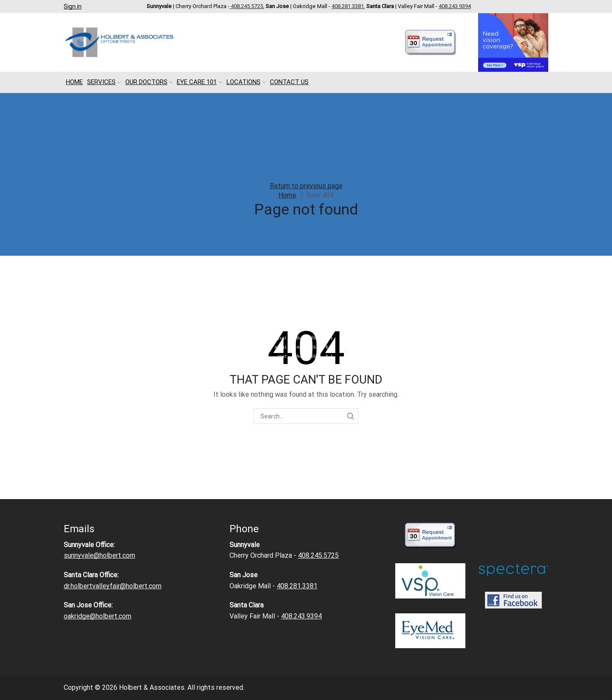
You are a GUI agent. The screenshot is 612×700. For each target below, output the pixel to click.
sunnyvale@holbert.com (99, 555)
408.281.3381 (348, 6)
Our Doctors (149, 82)
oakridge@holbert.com (98, 616)
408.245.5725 (246, 6)
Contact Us (289, 82)
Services (104, 82)
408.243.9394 (455, 6)
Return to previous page (306, 186)
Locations (246, 82)
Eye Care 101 (200, 82)
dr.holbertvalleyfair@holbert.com (113, 586)
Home (74, 82)
